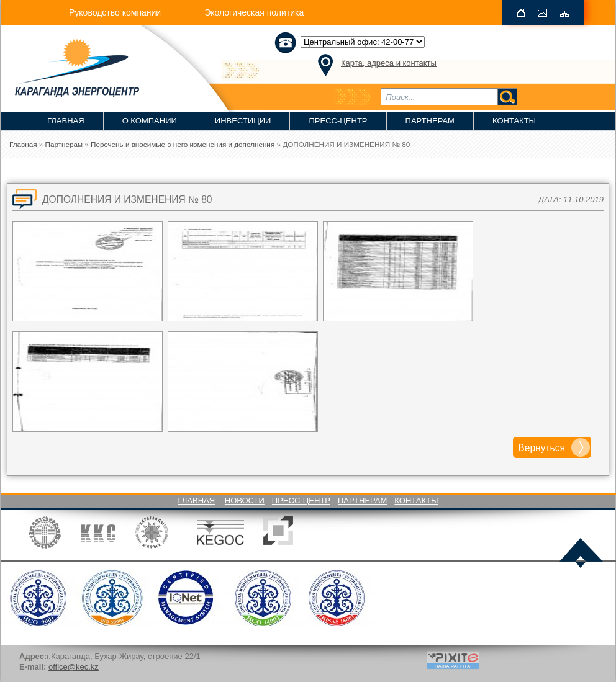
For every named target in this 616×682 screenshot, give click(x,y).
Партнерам (430, 121)
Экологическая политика (254, 12)
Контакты (514, 121)
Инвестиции (243, 121)
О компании (150, 121)
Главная (66, 121)
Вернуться (541, 448)
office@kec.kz (74, 667)
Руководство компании (115, 12)
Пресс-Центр (338, 121)
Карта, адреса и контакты (389, 63)
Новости (245, 500)
